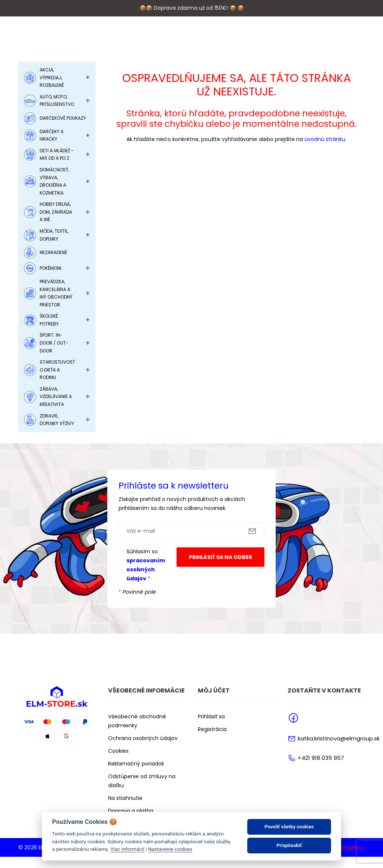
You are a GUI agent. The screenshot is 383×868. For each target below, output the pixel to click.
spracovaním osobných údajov (146, 581)
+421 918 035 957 (321, 769)
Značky (197, 39)
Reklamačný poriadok (136, 775)
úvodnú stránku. (325, 150)
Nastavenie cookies (170, 849)
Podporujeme (160, 39)
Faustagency (348, 859)
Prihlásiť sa (211, 728)
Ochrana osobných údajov (143, 749)
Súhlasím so (146, 576)
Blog (222, 39)
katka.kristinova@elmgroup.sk (339, 750)
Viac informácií (127, 849)
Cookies (118, 762)
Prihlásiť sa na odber (220, 568)
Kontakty (250, 39)
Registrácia (212, 740)
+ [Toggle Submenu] (88, 88)
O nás (126, 39)
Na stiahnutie (125, 809)
